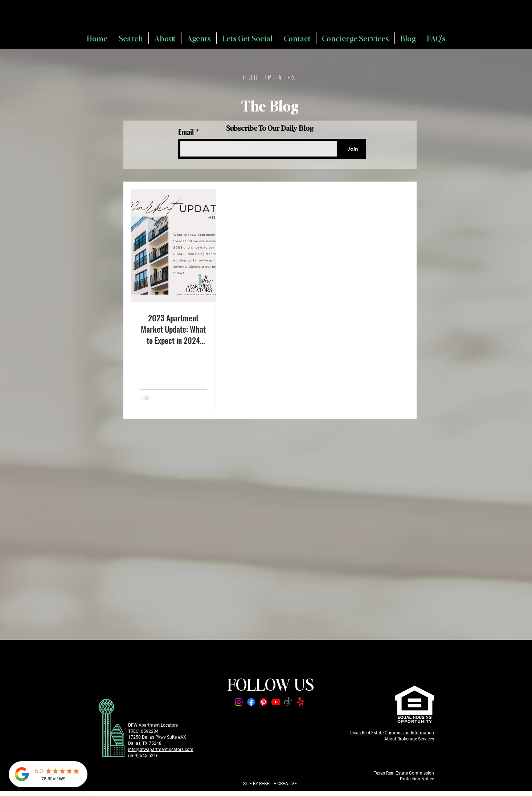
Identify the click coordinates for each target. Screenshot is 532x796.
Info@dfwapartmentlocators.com (161, 750)
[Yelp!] (300, 702)
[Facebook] (251, 702)
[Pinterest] (263, 702)
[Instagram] (239, 702)
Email (187, 132)
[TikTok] (288, 702)
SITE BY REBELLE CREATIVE (270, 784)
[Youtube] (276, 702)
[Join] (353, 149)
